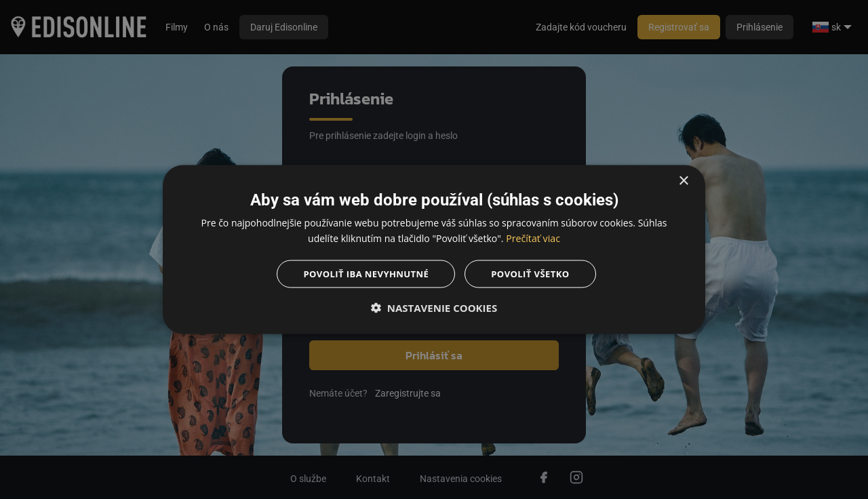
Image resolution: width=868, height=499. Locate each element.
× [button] (683, 179)
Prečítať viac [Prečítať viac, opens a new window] (533, 237)
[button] (434, 309)
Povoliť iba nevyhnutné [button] (363, 274)
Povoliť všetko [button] (535, 274)
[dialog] (434, 249)
